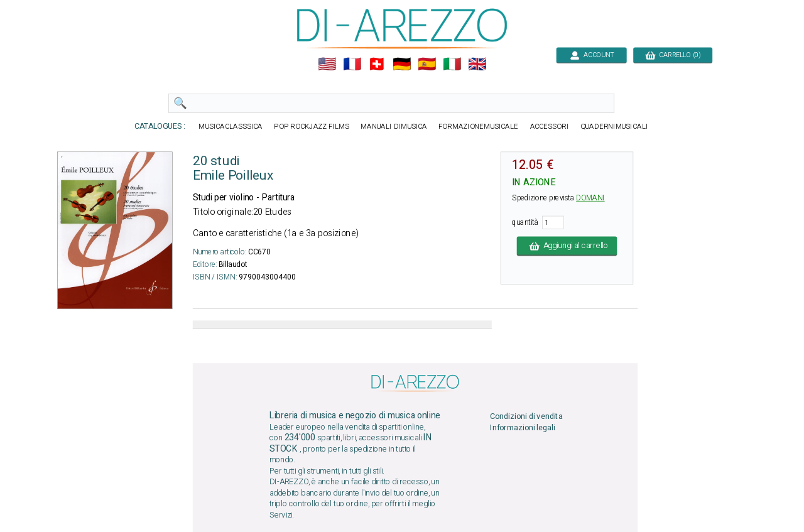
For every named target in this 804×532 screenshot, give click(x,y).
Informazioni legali (523, 428)
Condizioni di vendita (526, 417)
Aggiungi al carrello (567, 246)
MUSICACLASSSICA (231, 127)
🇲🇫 (352, 64)
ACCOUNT (591, 55)
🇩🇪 (402, 64)
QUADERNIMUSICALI (614, 127)
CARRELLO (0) (673, 55)
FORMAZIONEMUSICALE (478, 127)
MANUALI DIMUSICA (394, 127)
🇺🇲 (327, 64)
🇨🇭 (377, 64)
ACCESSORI (550, 127)
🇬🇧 (477, 64)
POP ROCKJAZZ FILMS (312, 127)
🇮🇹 (452, 64)
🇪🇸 (427, 64)
